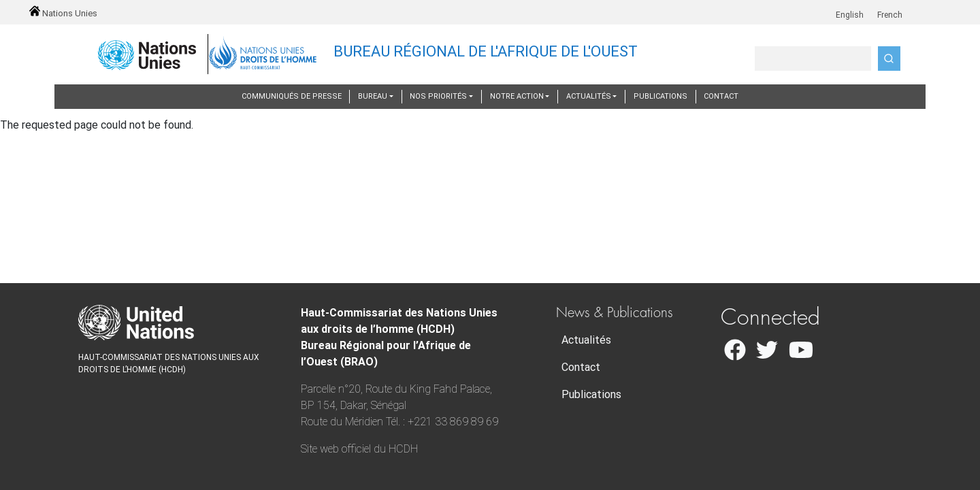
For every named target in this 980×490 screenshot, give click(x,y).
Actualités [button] (589, 96)
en (831, 8)
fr (871, 8)
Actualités (586, 340)
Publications (660, 96)
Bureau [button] (373, 96)
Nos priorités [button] (438, 96)
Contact (721, 96)
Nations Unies (63, 13)
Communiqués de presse (292, 96)
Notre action (517, 96)
